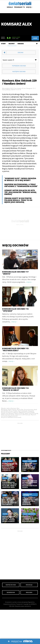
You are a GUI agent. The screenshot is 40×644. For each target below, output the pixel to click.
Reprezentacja (7, 461)
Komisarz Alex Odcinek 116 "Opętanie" (15, 310)
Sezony (12, 44)
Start (3, 44)
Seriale (10, 7)
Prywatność (19, 604)
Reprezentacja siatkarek (27, 495)
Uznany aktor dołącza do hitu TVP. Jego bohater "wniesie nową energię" (20, 192)
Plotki (5, 478)
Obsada (21, 44)
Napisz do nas (11, 585)
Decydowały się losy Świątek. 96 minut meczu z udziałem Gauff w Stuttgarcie (9, 501)
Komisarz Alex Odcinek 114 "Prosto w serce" (15, 389)
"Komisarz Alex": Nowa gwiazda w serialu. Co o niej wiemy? (20, 179)
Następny (19, 72)
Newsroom (11, 592)
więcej (29, 282)
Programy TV (19, 7)
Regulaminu (31, 602)
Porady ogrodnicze (29, 514)
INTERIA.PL (34, 604)
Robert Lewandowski (30, 461)
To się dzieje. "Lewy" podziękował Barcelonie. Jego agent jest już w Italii (30, 467)
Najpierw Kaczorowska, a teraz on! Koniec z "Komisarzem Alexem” (21, 185)
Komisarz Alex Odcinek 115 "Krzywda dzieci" (15, 349)
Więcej (29, 7)
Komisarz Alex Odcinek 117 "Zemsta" (15, 273)
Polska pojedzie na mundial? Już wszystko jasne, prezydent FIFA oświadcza (10, 467)
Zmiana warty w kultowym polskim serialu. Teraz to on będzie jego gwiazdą (18, 200)
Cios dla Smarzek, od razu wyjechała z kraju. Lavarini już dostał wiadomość (30, 501)
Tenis (5, 495)
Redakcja (29, 585)
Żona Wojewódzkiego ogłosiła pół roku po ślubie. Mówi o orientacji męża (10, 484)
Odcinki (21, 52)
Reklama (29, 592)
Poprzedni (19, 66)
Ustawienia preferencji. (10, 604)
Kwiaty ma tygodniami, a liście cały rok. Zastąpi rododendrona (30, 519)
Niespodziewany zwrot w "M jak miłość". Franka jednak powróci (9, 519)
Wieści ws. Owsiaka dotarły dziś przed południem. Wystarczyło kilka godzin (30, 484)
